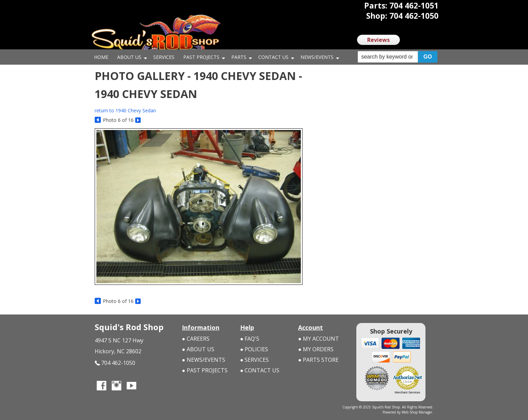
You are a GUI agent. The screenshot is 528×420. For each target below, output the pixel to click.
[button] (398, 57)
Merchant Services (408, 392)
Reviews (378, 40)
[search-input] (388, 57)
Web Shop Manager (417, 412)
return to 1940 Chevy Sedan (125, 110)
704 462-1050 (115, 363)
